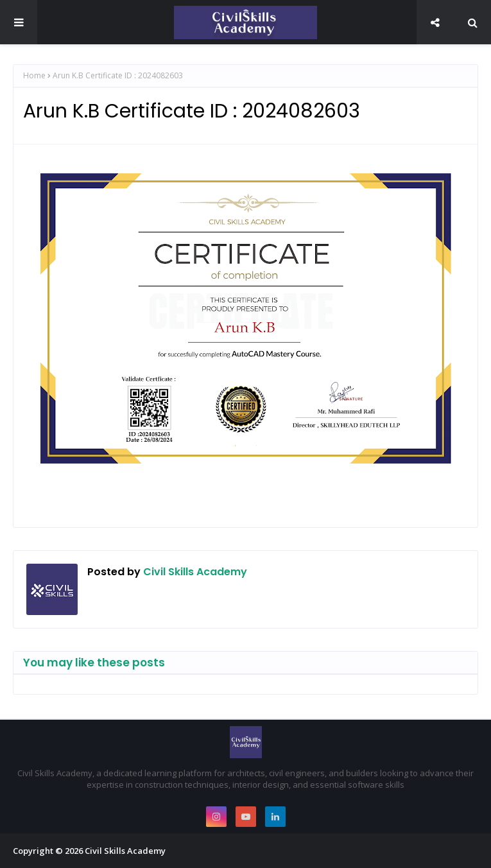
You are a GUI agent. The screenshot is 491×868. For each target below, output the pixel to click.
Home (34, 75)
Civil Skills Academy (194, 572)
